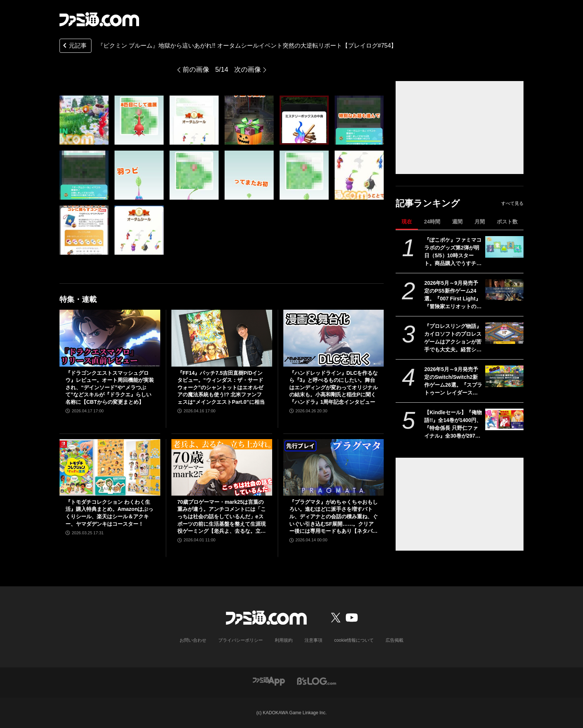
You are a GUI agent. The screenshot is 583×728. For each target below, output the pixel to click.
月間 (480, 222)
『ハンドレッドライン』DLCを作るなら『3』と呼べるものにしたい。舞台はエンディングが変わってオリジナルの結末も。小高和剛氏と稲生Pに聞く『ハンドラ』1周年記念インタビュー (334, 387)
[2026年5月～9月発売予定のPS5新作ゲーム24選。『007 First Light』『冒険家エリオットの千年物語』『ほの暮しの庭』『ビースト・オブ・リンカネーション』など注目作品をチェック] (504, 290)
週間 (457, 222)
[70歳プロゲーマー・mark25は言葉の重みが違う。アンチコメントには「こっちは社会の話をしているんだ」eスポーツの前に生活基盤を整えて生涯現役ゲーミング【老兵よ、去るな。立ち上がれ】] (222, 467)
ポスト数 (507, 222)
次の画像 (248, 70)
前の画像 (196, 70)
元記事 (74, 46)
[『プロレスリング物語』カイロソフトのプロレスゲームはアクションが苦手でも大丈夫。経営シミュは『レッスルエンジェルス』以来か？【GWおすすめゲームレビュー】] (504, 333)
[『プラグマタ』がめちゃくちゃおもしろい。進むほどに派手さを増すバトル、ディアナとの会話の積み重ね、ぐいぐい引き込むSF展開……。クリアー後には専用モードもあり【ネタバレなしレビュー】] (334, 467)
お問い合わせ (193, 640)
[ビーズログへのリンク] (317, 681)
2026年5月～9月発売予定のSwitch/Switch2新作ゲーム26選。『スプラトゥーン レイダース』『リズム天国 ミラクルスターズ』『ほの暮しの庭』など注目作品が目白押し (453, 381)
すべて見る (512, 203)
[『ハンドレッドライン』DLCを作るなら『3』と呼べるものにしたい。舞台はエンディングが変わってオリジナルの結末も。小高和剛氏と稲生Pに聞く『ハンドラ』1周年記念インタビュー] (334, 338)
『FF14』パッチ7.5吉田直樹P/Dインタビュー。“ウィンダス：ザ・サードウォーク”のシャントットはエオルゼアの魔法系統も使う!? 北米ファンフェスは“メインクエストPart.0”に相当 (221, 387)
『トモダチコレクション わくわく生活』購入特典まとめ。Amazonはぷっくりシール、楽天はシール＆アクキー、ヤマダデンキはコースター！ (109, 513)
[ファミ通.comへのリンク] (99, 19)
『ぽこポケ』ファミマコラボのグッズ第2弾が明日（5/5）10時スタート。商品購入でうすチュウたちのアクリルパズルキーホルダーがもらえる (453, 252)
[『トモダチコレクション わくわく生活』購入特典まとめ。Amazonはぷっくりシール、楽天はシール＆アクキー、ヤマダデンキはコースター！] (110, 467)
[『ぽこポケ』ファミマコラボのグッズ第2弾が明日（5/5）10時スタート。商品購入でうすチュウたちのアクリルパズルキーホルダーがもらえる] (504, 247)
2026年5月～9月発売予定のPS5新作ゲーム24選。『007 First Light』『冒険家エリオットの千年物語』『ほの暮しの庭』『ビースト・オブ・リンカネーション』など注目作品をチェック (453, 295)
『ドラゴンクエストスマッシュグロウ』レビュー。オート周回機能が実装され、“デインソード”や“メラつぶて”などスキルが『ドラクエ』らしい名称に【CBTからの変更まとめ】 (110, 387)
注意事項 (313, 640)
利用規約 (284, 640)
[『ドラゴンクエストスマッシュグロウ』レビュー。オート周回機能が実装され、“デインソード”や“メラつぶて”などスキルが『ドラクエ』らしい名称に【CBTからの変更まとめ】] (110, 338)
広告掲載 (394, 640)
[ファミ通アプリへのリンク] (269, 681)
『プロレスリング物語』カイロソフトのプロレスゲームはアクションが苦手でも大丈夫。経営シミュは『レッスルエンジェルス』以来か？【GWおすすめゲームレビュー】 (453, 338)
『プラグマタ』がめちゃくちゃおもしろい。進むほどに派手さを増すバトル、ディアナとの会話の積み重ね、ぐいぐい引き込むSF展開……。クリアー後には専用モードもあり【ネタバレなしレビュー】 (334, 517)
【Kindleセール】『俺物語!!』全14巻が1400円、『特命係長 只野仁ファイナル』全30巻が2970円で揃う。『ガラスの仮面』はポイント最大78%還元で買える (453, 425)
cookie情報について (354, 640)
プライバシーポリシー (241, 640)
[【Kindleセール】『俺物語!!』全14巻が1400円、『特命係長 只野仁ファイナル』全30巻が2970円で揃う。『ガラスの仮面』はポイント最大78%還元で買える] (504, 419)
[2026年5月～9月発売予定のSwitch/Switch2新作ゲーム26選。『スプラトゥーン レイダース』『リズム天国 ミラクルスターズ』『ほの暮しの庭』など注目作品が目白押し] (504, 376)
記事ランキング (428, 203)
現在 (407, 222)
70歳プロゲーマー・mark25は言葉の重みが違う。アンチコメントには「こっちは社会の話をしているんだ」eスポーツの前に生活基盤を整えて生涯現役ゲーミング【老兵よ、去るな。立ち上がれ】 (222, 517)
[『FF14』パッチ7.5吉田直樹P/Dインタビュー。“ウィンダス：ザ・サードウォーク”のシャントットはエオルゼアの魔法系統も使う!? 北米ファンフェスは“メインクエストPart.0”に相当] (222, 338)
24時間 (432, 222)
